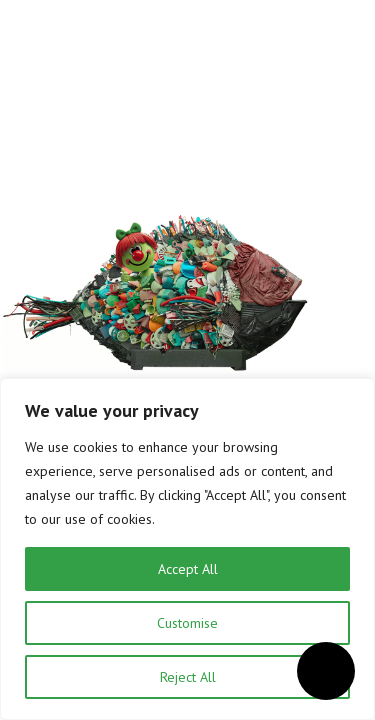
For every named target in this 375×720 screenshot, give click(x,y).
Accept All (188, 569)
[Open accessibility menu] (326, 671)
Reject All (188, 677)
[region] (187, 549)
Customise (187, 623)
